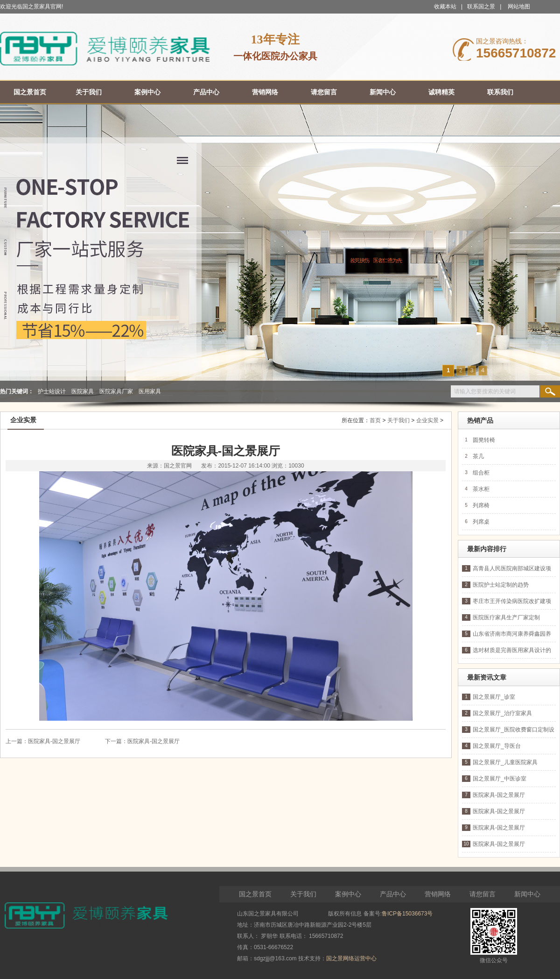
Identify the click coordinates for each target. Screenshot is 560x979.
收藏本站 (445, 7)
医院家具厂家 (116, 391)
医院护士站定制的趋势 (501, 585)
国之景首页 (255, 894)
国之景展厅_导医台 (497, 746)
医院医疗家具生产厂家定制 (506, 617)
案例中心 (348, 894)
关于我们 (399, 420)
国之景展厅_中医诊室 (500, 779)
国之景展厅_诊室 (494, 697)
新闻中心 (527, 894)
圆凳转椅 (484, 440)
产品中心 (393, 894)
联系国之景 (481, 7)
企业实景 (427, 420)
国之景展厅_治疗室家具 (502, 713)
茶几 (478, 456)
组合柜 (481, 473)
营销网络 (438, 894)
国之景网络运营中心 (351, 958)
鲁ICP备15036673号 (407, 914)
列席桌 (481, 522)
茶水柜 (481, 489)
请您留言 (483, 894)
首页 (375, 420)
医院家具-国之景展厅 (54, 741)
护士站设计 (52, 391)
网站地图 (519, 7)
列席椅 (481, 505)
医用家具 (150, 391)
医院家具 (83, 391)
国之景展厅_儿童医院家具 (505, 762)
